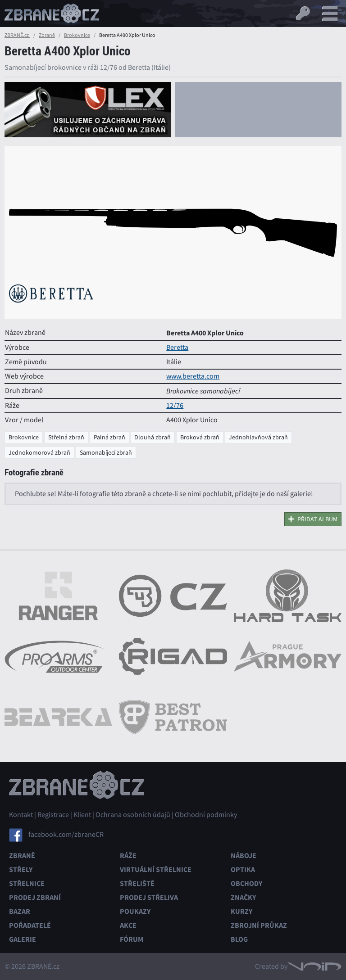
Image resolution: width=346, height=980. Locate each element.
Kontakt (21, 815)
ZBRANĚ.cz (17, 35)
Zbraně (47, 35)
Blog (239, 939)
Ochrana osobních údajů (133, 815)
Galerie (23, 939)
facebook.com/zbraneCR (66, 834)
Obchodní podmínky (206, 815)
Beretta (177, 348)
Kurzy (241, 911)
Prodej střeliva (149, 897)
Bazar (20, 911)
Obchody (246, 883)
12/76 (175, 406)
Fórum (132, 939)
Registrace (53, 815)
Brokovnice (77, 35)
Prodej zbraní (35, 897)
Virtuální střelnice (156, 869)
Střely (21, 869)
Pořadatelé (30, 925)
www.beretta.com (193, 376)
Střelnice (27, 883)
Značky (243, 897)
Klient (82, 815)
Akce (128, 925)
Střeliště (137, 883)
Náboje (244, 856)
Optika (243, 869)
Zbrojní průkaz (259, 925)
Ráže (128, 856)
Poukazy (135, 911)
